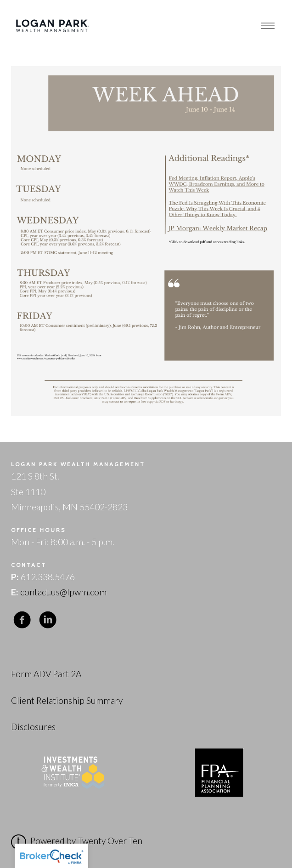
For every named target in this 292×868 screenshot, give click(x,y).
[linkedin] (48, 620)
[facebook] (22, 620)
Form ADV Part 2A (46, 674)
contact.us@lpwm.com (63, 592)
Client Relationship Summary (67, 700)
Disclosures (33, 727)
